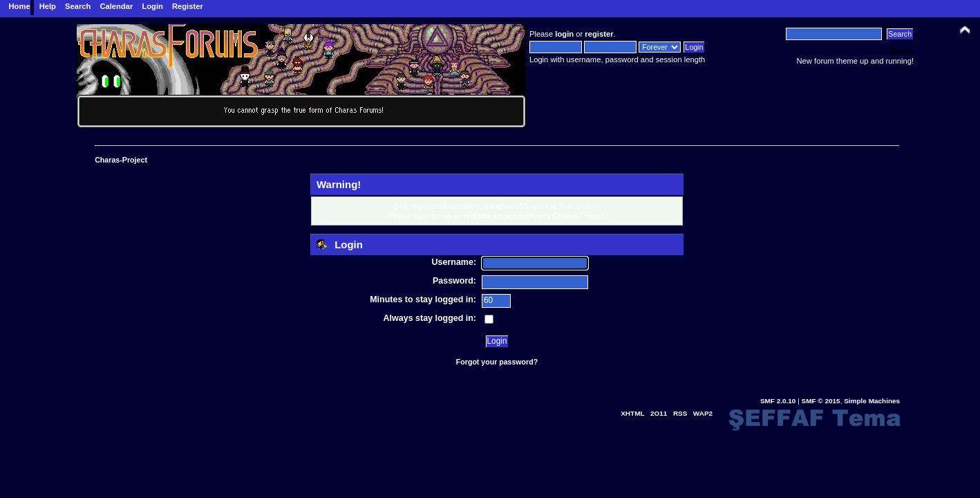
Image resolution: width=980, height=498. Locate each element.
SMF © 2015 (821, 401)
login (564, 34)
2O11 (659, 413)
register (599, 34)
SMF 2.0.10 (778, 401)
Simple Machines (872, 401)
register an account (499, 216)
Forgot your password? (497, 362)
